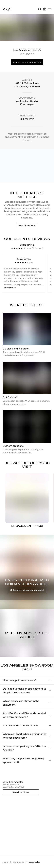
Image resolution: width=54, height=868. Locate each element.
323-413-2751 (27, 119)
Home (5, 862)
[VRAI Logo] (7, 9)
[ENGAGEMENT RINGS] (27, 498)
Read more (10, 288)
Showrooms (18, 862)
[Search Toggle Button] (40, 9)
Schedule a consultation (27, 62)
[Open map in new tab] (27, 817)
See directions (27, 225)
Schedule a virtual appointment (27, 590)
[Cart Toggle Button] (45, 9)
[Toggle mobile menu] (50, 9)
